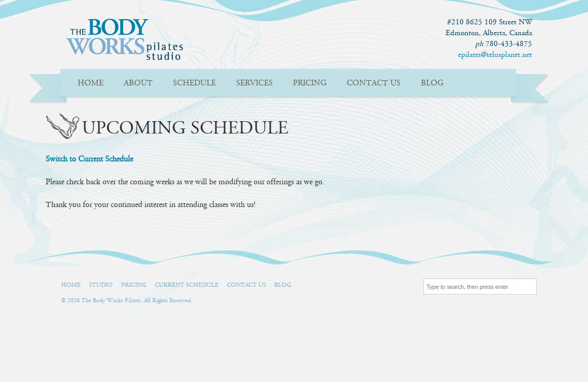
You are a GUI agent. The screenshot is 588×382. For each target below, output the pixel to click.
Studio (101, 285)
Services (254, 83)
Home (91, 83)
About (138, 83)
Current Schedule (187, 285)
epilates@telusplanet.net (495, 55)
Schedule (194, 83)
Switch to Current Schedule (89, 159)
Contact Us (374, 83)
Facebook (308, 287)
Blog (432, 83)
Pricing (310, 83)
